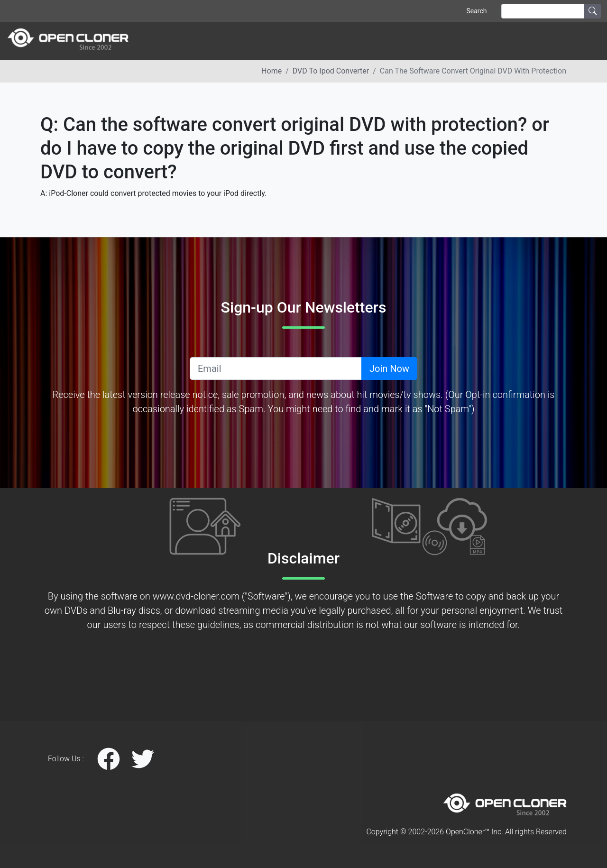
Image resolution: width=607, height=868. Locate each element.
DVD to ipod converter (331, 71)
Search (476, 11)
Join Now (389, 369)
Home (271, 71)
